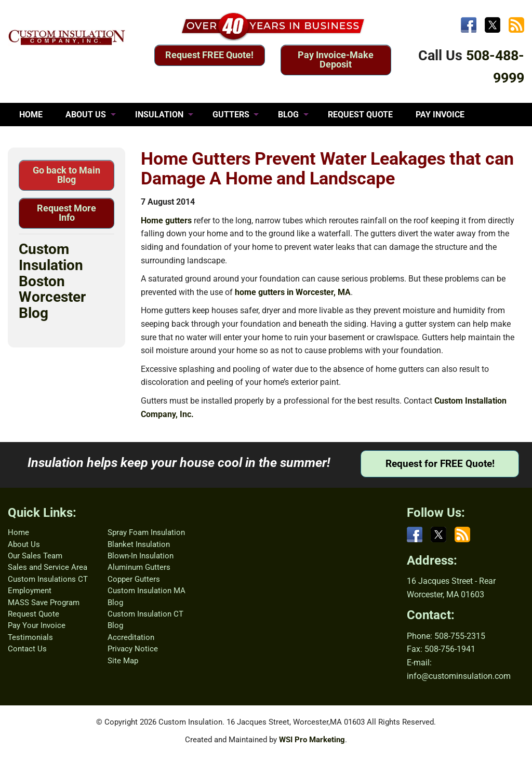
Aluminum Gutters (139, 567)
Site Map (123, 661)
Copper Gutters (134, 579)
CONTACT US (127, 138)
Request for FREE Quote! (440, 464)
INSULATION (159, 115)
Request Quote (34, 614)
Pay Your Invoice (37, 625)
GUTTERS (231, 115)
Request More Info (66, 213)
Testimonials (30, 637)
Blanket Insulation (139, 544)
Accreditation (131, 637)
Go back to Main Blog (66, 175)
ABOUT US (86, 115)
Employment (30, 591)
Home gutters (166, 220)
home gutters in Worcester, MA (293, 292)
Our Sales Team (35, 556)
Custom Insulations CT (48, 579)
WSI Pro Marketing (312, 740)
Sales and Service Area (48, 567)
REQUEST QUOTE (360, 115)
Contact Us (27, 649)
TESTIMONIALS (49, 138)
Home (18, 532)
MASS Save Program (44, 603)
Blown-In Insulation (141, 556)
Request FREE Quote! (209, 55)
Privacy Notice (133, 649)
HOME (31, 115)
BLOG (288, 115)
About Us (24, 544)
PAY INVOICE (440, 115)
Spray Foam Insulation (146, 532)
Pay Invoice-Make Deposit (336, 59)
